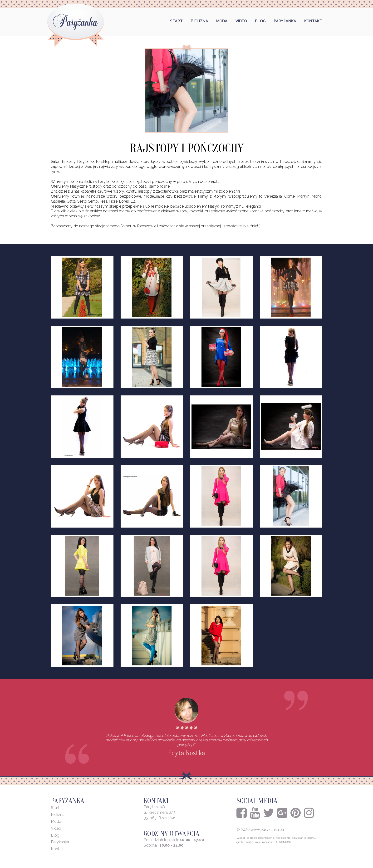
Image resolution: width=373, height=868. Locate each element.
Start (176, 21)
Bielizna (199, 21)
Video (241, 21)
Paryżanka (285, 21)
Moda (222, 21)
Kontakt (313, 21)
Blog (260, 21)
